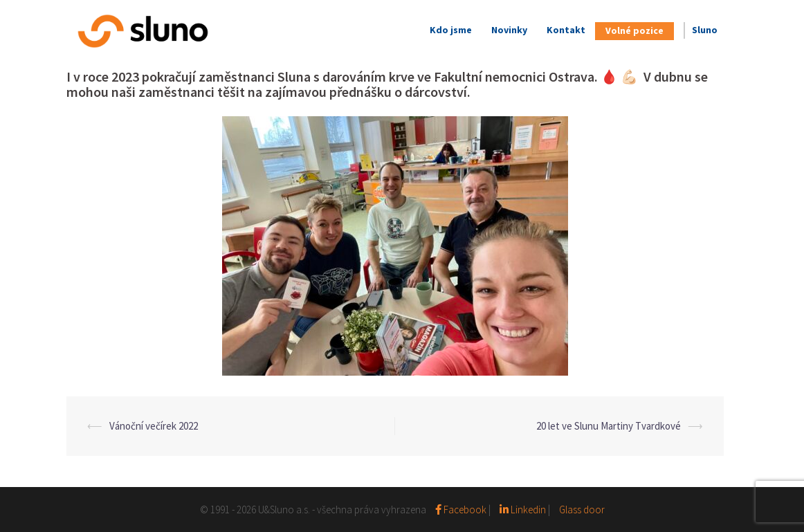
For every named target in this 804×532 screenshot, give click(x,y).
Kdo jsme (451, 30)
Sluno (705, 30)
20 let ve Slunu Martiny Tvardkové (609, 426)
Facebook (462, 510)
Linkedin (523, 510)
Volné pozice (634, 30)
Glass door (582, 510)
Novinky (509, 30)
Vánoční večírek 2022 (154, 426)
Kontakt (566, 30)
